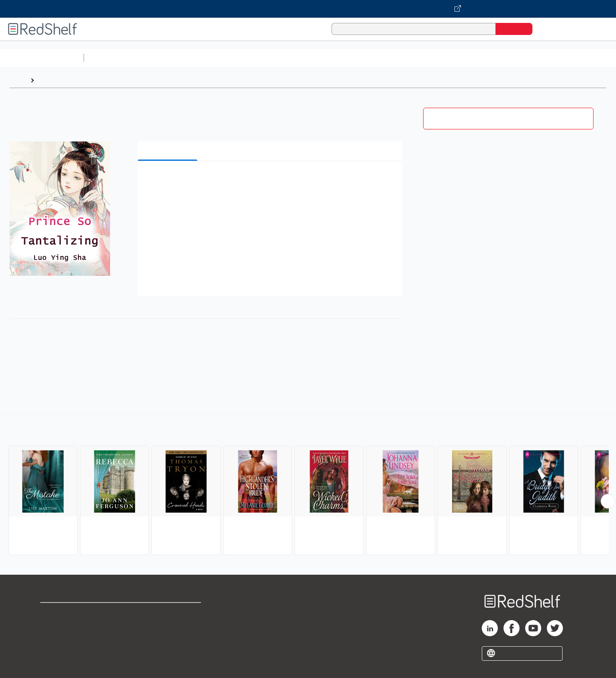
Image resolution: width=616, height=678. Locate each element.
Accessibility (167, 638)
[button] (272, 179)
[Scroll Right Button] (608, 501)
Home (18, 80)
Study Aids (108, 58)
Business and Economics (312, 58)
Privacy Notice (62, 638)
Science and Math (158, 58)
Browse (49, 80)
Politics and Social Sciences (396, 58)
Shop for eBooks (66, 612)
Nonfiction (487, 58)
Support (52, 625)
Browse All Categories (42, 58)
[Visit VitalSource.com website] (308, 9)
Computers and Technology (229, 58)
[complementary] (308, 485)
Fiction (454, 58)
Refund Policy (168, 625)
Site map (53, 651)
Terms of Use (169, 612)
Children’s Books (533, 58)
